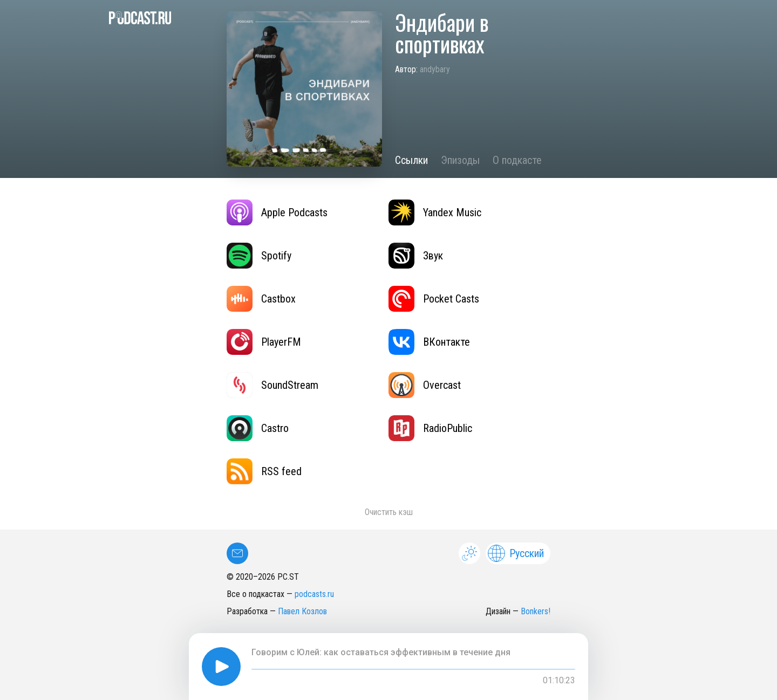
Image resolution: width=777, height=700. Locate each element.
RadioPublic (430, 428)
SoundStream (272, 385)
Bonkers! (536, 611)
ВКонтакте (429, 342)
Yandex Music (435, 212)
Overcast (425, 385)
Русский (516, 553)
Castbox (261, 299)
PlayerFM (264, 342)
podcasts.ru (314, 594)
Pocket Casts (434, 299)
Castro (258, 428)
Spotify (259, 256)
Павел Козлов (302, 611)
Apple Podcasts (277, 212)
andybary (435, 69)
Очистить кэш (389, 512)
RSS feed (264, 471)
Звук (416, 256)
